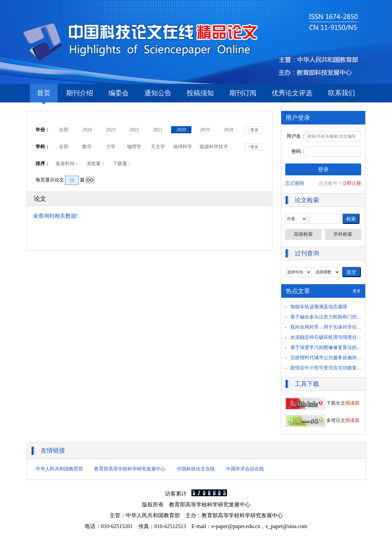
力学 (111, 147)
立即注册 (352, 183)
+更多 (254, 130)
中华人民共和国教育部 (59, 469)
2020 (181, 130)
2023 (111, 130)
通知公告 (158, 93)
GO (90, 180)
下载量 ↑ (122, 164)
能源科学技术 (214, 147)
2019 (205, 130)
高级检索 (303, 234)
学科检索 (343, 234)
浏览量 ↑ (96, 164)
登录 (323, 169)
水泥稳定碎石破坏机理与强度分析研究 (331, 337)
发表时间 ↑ (67, 164)
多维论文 (323, 420)
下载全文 (323, 403)
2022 (134, 130)
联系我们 (342, 93)
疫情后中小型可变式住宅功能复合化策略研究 (338, 368)
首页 (44, 96)
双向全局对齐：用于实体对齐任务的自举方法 (338, 327)
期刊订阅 (243, 93)
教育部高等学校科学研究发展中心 (130, 469)
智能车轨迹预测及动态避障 (319, 307)
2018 (228, 130)
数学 (87, 147)
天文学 (158, 147)
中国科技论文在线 (196, 469)
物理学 (134, 147)
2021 (158, 130)
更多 (357, 291)
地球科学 (183, 147)
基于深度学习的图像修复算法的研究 (328, 347)
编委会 (119, 93)
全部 (64, 130)
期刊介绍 (80, 93)
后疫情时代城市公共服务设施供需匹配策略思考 (340, 358)
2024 (87, 130)
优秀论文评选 (292, 93)
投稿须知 (200, 93)
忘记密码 (295, 183)
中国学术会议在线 (245, 469)
